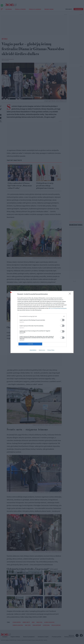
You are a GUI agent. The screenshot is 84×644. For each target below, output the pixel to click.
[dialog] (42, 322)
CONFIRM (31, 344)
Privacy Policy (51, 350)
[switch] (62, 320)
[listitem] (42, 316)
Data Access (42, 350)
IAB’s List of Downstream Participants (58, 308)
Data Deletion (33, 350)
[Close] (70, 294)
